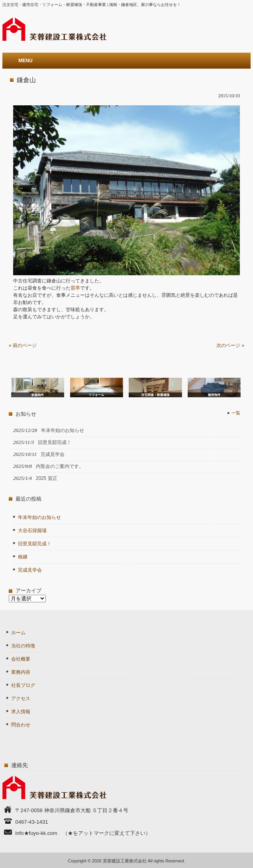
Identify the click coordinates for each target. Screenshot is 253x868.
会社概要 (21, 659)
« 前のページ (23, 345)
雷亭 (75, 288)
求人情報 (21, 712)
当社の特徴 (23, 646)
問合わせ (21, 725)
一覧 (236, 413)
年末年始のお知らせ (39, 517)
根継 (23, 557)
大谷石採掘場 (32, 531)
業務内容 (21, 672)
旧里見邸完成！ (35, 544)
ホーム (18, 633)
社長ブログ (23, 685)
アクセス (21, 698)
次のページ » (230, 345)
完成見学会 (30, 570)
